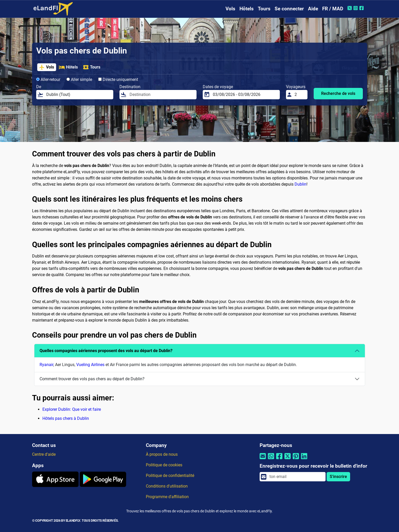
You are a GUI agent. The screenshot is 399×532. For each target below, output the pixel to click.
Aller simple (79, 79)
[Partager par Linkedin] (304, 459)
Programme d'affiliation (167, 497)
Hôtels (247, 9)
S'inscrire (338, 477)
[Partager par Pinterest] (296, 459)
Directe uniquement (118, 79)
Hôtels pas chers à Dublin (66, 418)
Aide (313, 9)
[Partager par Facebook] (279, 459)
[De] (78, 95)
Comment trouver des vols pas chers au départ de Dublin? (92, 379)
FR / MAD (333, 9)
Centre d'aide (44, 454)
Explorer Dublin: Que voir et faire (72, 409)
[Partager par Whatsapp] (271, 459)
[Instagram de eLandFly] (356, 8)
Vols (230, 9)
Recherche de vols (338, 93)
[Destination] (161, 95)
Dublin (300, 184)
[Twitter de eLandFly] (350, 8)
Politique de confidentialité (170, 476)
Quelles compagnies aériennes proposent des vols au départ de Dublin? (106, 351)
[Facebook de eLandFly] (362, 8)
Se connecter (289, 9)
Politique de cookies (164, 465)
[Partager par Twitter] (288, 459)
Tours (264, 9)
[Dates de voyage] (245, 95)
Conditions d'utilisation (167, 486)
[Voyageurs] (299, 95)
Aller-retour (48, 79)
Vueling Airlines (90, 365)
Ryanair (46, 365)
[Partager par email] (263, 459)
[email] (296, 477)
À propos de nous (162, 454)
